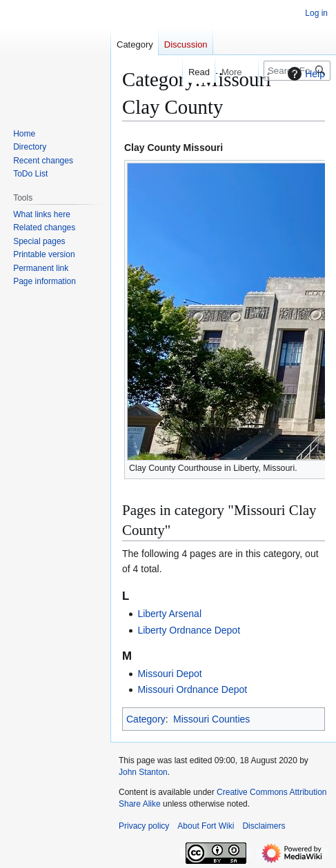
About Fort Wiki (206, 826)
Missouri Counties (211, 719)
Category (146, 719)
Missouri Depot (169, 674)
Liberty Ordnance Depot (189, 630)
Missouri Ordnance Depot (192, 689)
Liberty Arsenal (169, 614)
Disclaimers (264, 826)
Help (305, 74)
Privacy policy (144, 826)
